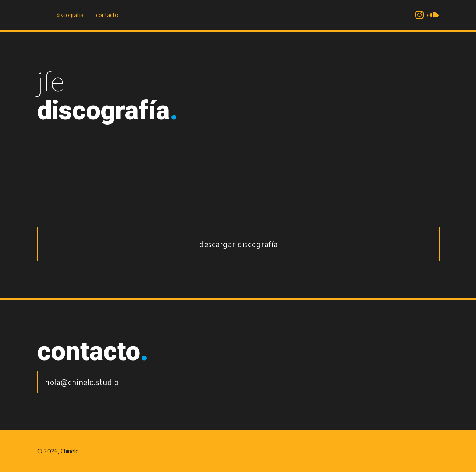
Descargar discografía (239, 244)
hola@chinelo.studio (82, 382)
